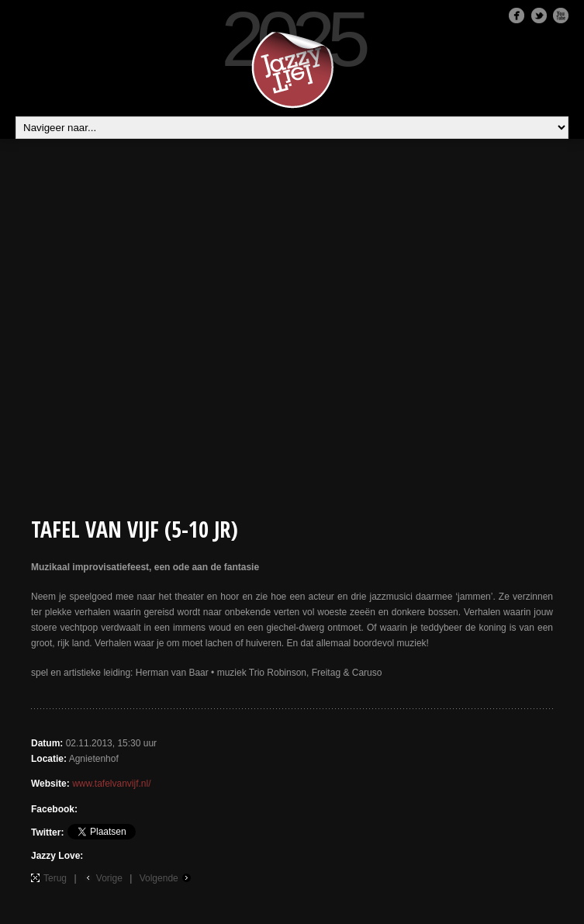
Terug (55, 878)
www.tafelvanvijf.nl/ (111, 784)
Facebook (517, 16)
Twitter (539, 16)
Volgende (159, 878)
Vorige (109, 878)
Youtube (561, 16)
